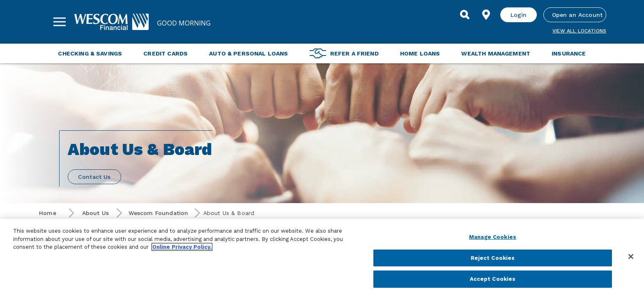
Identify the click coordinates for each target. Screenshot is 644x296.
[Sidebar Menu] (60, 22)
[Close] (631, 257)
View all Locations (579, 31)
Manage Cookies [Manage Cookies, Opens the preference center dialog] (493, 237)
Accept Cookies (493, 279)
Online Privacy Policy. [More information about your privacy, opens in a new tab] (182, 247)
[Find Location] (486, 15)
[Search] (465, 15)
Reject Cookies (493, 258)
